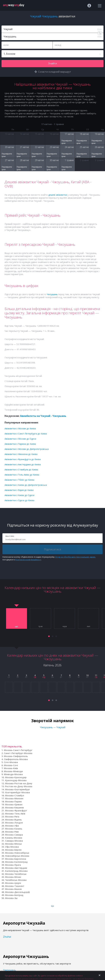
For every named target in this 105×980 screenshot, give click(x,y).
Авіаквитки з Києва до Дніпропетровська (26, 485)
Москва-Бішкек (13, 889)
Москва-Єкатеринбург (17, 789)
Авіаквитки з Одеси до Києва (19, 500)
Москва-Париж (13, 801)
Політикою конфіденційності (28, 560)
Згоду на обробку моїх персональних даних (75, 557)
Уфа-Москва (12, 847)
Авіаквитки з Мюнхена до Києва (21, 454)
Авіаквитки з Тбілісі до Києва (19, 480)
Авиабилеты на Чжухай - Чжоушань (43, 416)
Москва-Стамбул (15, 795)
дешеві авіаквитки (58, 195)
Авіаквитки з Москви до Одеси (20, 439)
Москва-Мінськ (13, 844)
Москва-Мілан (13, 877)
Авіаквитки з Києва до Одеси (19, 495)
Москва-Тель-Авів (15, 814)
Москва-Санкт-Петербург (18, 750)
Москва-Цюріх (13, 883)
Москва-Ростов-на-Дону (19, 783)
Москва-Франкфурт (16, 811)
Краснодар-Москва (16, 780)
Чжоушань (52, 294)
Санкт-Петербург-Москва (18, 753)
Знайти (52, 63)
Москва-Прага (13, 865)
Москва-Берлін (13, 850)
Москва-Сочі (11, 765)
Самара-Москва (14, 841)
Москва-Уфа (12, 826)
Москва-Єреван (14, 805)
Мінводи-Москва (13, 774)
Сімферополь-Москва (16, 759)
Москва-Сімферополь (16, 756)
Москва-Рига (12, 817)
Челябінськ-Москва (16, 880)
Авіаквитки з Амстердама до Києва (23, 464)
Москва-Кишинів (14, 808)
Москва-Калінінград (16, 862)
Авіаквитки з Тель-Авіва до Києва (22, 475)
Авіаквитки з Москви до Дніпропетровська (27, 449)
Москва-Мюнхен (14, 798)
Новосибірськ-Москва (17, 856)
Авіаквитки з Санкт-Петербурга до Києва (26, 434)
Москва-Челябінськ (16, 874)
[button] (49, 636)
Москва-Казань (14, 829)
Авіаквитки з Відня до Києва (19, 490)
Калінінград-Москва (16, 871)
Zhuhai (7, 937)
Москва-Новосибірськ (17, 853)
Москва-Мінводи (13, 771)
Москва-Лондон (14, 823)
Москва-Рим (12, 832)
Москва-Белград (14, 895)
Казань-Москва (14, 838)
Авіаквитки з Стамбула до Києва (21, 470)
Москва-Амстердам (16, 868)
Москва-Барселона (16, 859)
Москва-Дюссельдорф (17, 892)
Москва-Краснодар (16, 777)
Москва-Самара (14, 835)
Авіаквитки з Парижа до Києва (20, 444)
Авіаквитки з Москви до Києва (20, 428)
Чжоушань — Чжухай (53, 727)
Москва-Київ (11, 768)
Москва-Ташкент (15, 886)
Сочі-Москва (11, 762)
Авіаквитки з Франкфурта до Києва (23, 459)
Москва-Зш (11, 898)
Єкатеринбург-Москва (17, 792)
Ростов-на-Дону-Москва (19, 786)
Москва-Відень (13, 820)
